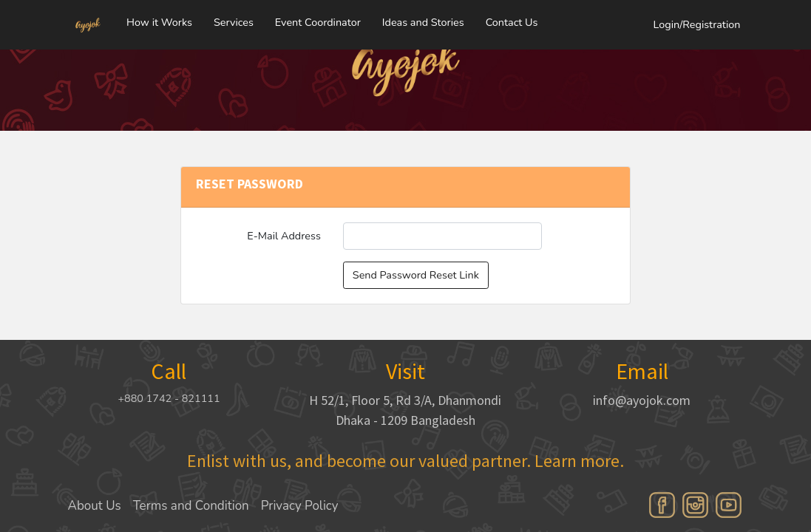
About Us (95, 506)
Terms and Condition (191, 506)
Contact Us (512, 18)
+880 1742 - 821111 (169, 398)
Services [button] (234, 18)
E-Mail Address (284, 236)
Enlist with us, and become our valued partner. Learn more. (405, 461)
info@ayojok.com (642, 400)
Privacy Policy (300, 506)
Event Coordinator (318, 18)
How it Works (159, 18)
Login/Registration (697, 21)
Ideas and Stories (423, 18)
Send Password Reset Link (416, 275)
